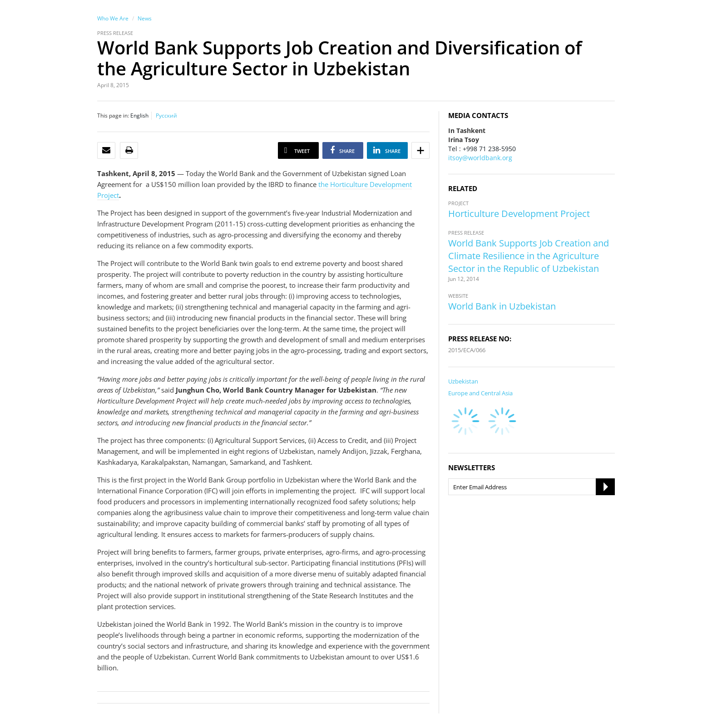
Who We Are (113, 18)
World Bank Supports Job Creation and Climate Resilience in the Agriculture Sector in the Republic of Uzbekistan (529, 256)
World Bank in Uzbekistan (502, 306)
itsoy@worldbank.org (480, 158)
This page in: (113, 116)
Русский (166, 116)
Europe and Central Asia (480, 393)
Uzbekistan (463, 381)
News (145, 18)
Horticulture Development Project (519, 214)
